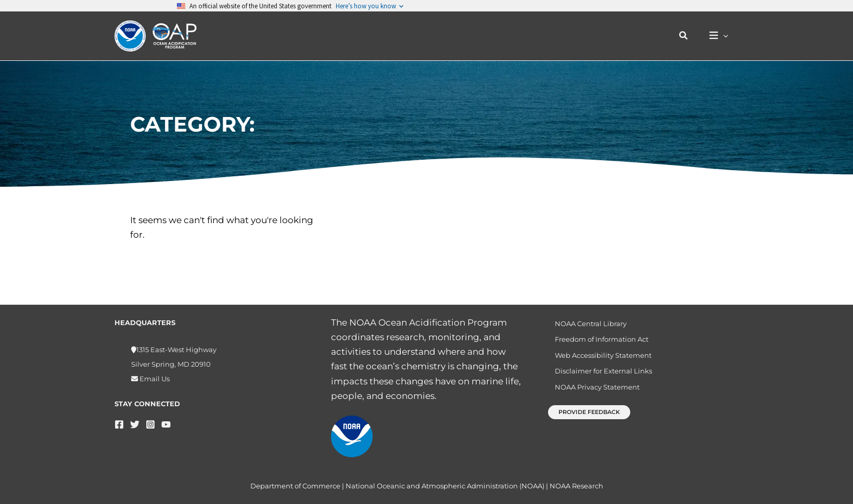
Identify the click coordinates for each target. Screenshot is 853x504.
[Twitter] (135, 424)
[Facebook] (119, 424)
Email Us (154, 379)
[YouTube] (166, 424)
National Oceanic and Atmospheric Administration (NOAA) (445, 486)
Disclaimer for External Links (598, 377)
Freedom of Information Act (596, 342)
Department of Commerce (295, 486)
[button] (689, 36)
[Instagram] (150, 424)
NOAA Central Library (585, 324)
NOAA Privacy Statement (592, 395)
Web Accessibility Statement (598, 359)
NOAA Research (576, 486)
